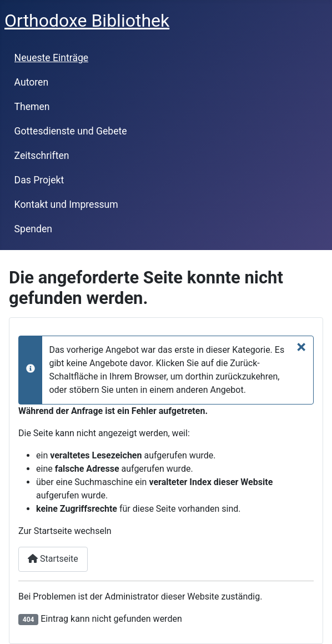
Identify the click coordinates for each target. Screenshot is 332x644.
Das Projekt (39, 180)
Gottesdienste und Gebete (71, 131)
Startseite (53, 559)
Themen (32, 107)
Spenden (33, 229)
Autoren (32, 82)
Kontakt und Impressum (66, 204)
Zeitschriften (42, 156)
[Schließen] (301, 347)
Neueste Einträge (52, 58)
